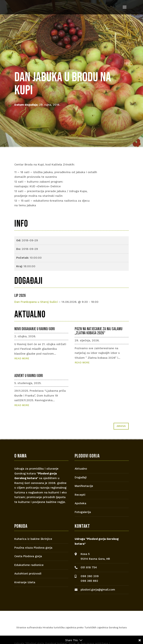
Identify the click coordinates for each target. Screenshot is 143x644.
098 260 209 (90, 576)
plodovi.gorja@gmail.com (98, 590)
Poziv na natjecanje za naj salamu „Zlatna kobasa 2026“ (98, 331)
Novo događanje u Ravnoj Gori (35, 329)
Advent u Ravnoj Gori (29, 376)
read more (22, 358)
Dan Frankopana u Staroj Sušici (36, 302)
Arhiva (121, 426)
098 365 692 (89, 581)
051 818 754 (89, 567)
